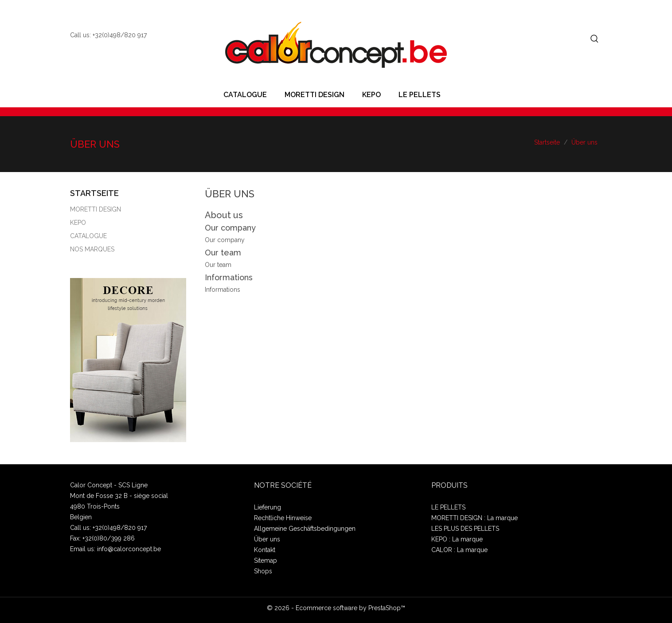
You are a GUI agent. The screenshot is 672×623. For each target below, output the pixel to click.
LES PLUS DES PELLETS (465, 529)
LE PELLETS (420, 95)
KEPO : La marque (457, 539)
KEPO (371, 95)
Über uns (267, 539)
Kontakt (265, 550)
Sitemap (266, 560)
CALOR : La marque (459, 550)
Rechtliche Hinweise (283, 518)
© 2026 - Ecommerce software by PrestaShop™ (336, 608)
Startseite (94, 193)
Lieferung (268, 507)
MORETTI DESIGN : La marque (475, 518)
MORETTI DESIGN (315, 95)
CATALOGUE (245, 95)
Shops (263, 571)
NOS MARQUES (92, 249)
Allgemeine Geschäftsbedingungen (305, 529)
